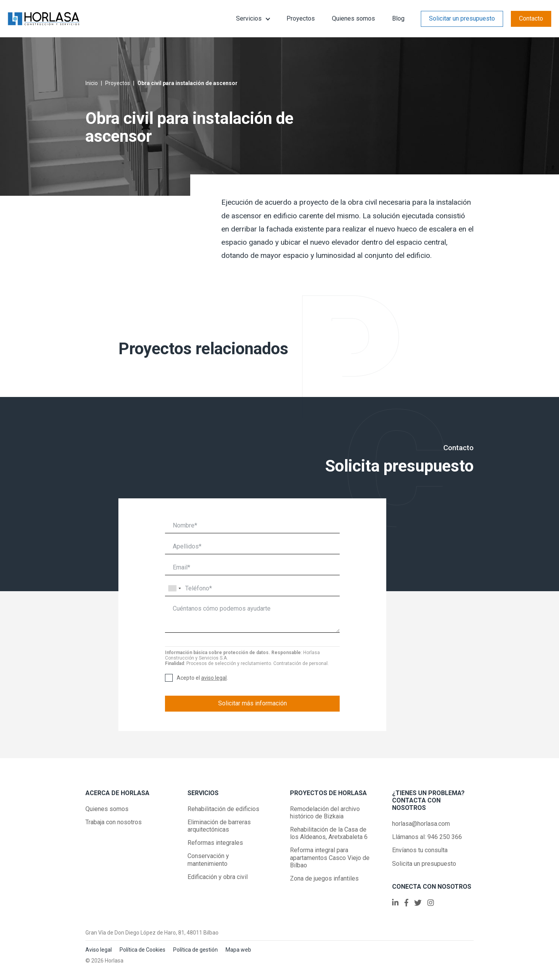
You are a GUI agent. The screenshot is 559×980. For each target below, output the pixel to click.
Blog (398, 18)
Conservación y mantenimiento (208, 860)
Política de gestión (195, 950)
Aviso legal (99, 950)
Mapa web (238, 950)
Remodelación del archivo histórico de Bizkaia (325, 813)
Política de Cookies (142, 950)
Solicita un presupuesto (424, 864)
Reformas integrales (215, 843)
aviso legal (214, 678)
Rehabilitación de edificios (223, 809)
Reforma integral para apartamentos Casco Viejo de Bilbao (330, 857)
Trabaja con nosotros (114, 822)
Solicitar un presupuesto (462, 18)
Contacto (531, 18)
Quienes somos (353, 18)
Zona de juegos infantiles (324, 878)
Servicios (249, 18)
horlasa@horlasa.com (421, 824)
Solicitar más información (253, 703)
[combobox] (174, 588)
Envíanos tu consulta (420, 850)
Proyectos (301, 18)
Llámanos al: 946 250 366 (427, 837)
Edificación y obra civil (218, 877)
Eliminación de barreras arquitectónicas (219, 826)
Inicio (92, 83)
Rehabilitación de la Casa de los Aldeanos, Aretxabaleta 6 (329, 833)
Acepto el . (202, 678)
